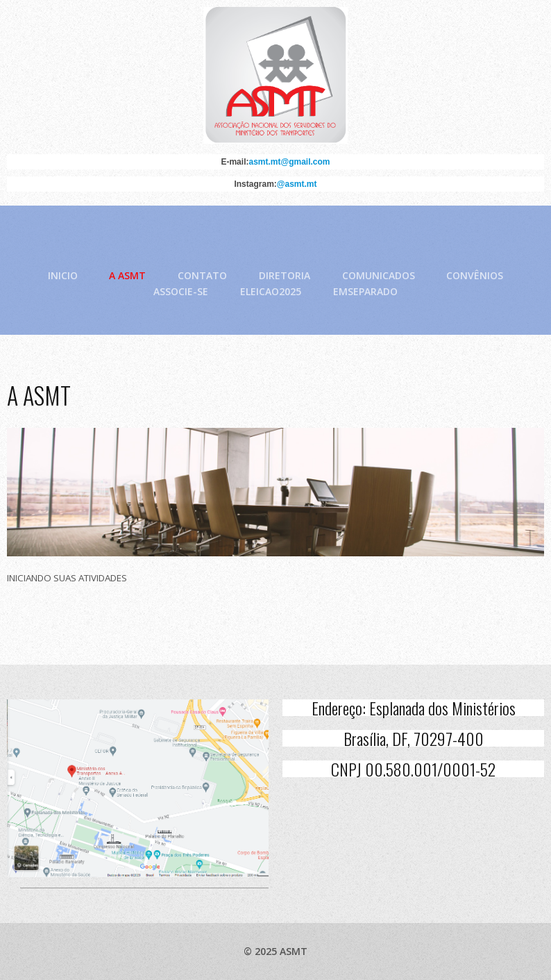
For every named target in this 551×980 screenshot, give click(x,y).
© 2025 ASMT (275, 951)
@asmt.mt (297, 185)
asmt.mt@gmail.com (289, 163)
